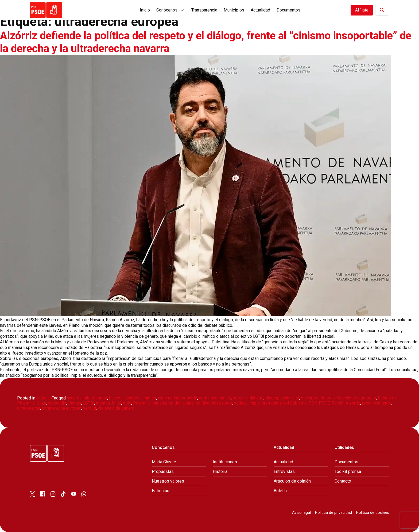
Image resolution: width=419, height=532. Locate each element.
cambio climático (140, 398)
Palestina (142, 403)
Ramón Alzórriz (346, 403)
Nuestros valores (168, 481)
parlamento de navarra (173, 403)
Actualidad (260, 10)
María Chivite (164, 462)
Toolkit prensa (348, 471)
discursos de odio (318, 398)
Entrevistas (284, 471)
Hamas (75, 403)
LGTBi (89, 403)
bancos (116, 398)
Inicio (145, 10)
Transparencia (204, 10)
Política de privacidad (333, 513)
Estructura (161, 491)
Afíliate (362, 10)
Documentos (288, 10)
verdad (90, 408)
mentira (103, 403)
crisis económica (215, 398)
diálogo (257, 398)
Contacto (343, 481)
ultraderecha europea (62, 408)
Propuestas (163, 471)
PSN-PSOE (319, 403)
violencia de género (116, 408)
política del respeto (214, 403)
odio (127, 403)
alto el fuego (95, 398)
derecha (240, 398)
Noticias (44, 398)
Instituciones (225, 462)
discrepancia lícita (282, 398)
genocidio (57, 403)
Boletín (280, 491)
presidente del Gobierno (284, 403)
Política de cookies (373, 513)
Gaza (41, 403)
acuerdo (74, 398)
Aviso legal (301, 513)
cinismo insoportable (178, 398)
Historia (220, 471)
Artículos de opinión (292, 481)
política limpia (247, 403)
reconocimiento (377, 403)
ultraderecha (29, 408)
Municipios (234, 10)
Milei (116, 403)
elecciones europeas (356, 398)
